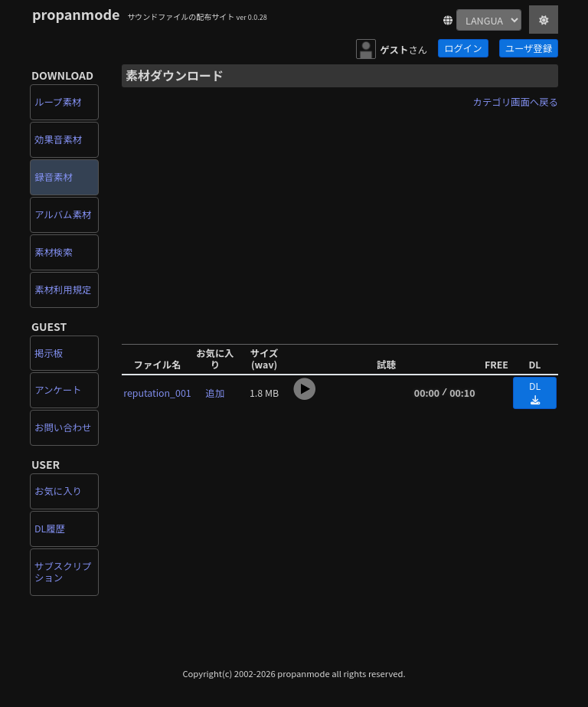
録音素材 (54, 177)
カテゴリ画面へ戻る (516, 102)
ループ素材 (58, 102)
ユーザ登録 (529, 48)
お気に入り (58, 491)
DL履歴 (50, 529)
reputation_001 (157, 393)
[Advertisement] (340, 221)
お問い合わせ (63, 427)
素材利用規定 (63, 290)
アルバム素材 (63, 214)
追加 (216, 393)
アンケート (58, 390)
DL (535, 393)
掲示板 (49, 353)
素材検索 (54, 252)
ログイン (463, 48)
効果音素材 (58, 139)
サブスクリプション (63, 572)
